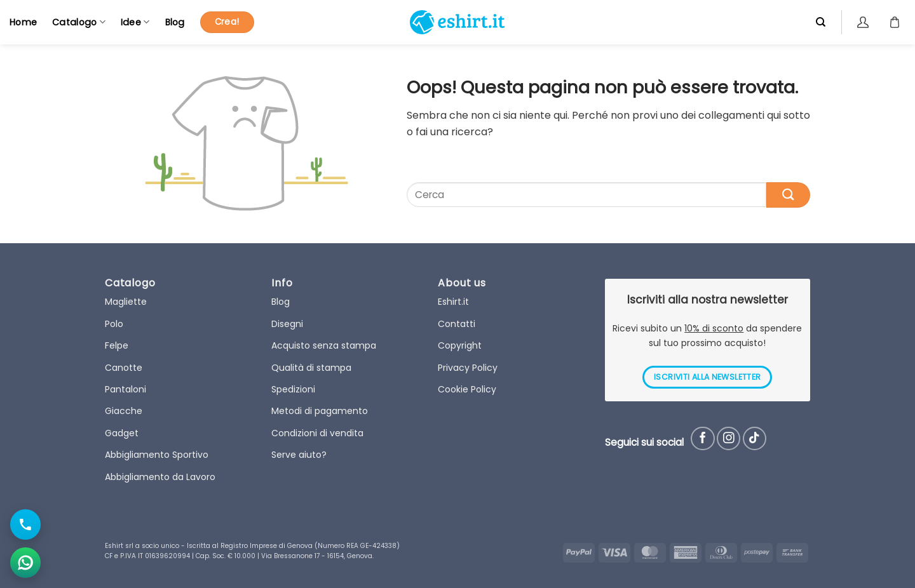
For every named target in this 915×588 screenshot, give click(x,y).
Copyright (460, 345)
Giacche (124, 411)
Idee (135, 22)
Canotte (124, 368)
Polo (114, 324)
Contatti (457, 324)
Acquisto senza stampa (324, 345)
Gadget (122, 433)
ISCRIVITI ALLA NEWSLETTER (707, 377)
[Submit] (788, 195)
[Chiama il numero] (25, 525)
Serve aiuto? (299, 455)
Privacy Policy (468, 368)
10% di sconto (714, 328)
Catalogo (79, 22)
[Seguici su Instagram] (729, 438)
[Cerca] (821, 22)
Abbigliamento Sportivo (157, 455)
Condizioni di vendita (317, 433)
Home (23, 22)
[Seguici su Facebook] (702, 438)
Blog (175, 22)
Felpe (117, 345)
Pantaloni (125, 389)
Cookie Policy (467, 389)
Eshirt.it (453, 302)
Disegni (287, 324)
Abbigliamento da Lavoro (160, 477)
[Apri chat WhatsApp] (25, 563)
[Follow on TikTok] (755, 438)
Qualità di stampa (311, 368)
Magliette (126, 302)
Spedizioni (293, 389)
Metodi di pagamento (320, 411)
